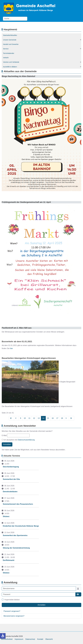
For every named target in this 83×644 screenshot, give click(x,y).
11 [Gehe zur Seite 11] (29, 418)
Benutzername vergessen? (14, 616)
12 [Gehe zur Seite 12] (34, 418)
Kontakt (40, 639)
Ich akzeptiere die (18, 440)
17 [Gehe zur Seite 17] (57, 418)
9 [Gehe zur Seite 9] (21, 418)
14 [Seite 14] (43, 418)
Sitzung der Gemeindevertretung (16, 548)
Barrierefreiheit (7, 639)
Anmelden (7, 444)
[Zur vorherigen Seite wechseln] (16, 418)
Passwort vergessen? (12, 611)
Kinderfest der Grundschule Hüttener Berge (21, 526)
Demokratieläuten (10, 492)
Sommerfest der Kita (11, 479)
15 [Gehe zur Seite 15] (48, 418)
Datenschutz (30, 639)
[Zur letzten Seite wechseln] (72, 418)
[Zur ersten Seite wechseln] (11, 418)
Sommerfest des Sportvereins (15, 535)
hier (11, 348)
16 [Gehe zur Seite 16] (53, 418)
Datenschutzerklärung (26, 440)
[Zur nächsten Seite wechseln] (67, 418)
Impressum (19, 639)
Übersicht (49, 639)
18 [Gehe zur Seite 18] (62, 418)
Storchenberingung (11, 467)
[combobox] (15, 19)
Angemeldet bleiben (12, 600)
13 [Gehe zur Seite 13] (39, 418)
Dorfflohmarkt (9, 560)
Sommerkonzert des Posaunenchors (18, 504)
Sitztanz (6, 516)
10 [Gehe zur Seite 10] (25, 418)
